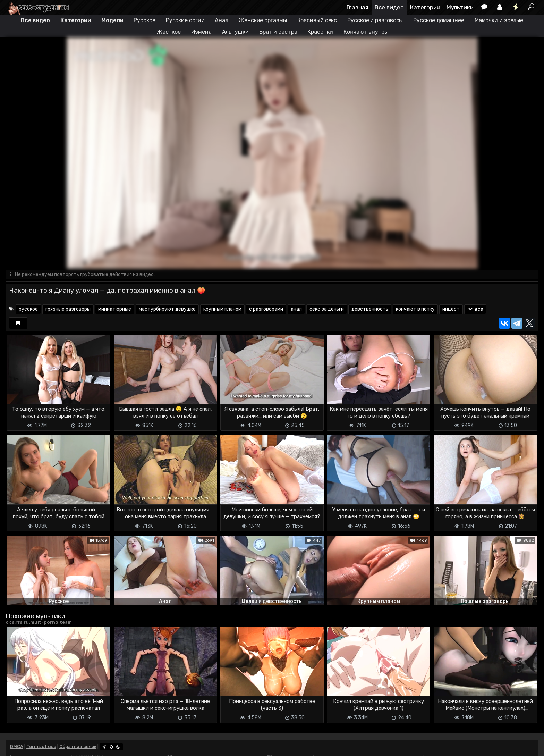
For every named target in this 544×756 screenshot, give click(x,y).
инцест (451, 309)
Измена (201, 32)
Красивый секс (317, 20)
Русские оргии (185, 20)
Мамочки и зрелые (499, 20)
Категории (425, 7)
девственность (370, 309)
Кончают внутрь (365, 32)
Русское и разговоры (375, 20)
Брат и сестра (278, 32)
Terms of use (41, 746)
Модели (112, 20)
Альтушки (235, 32)
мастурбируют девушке (167, 309)
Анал (222, 20)
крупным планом (222, 309)
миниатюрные (115, 309)
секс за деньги (327, 309)
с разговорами (266, 309)
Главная (358, 7)
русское (28, 309)
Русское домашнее (439, 20)
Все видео (389, 7)
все (475, 309)
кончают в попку (415, 309)
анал (296, 309)
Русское (144, 20)
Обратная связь (78, 746)
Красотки (320, 32)
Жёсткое (169, 32)
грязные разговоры (68, 309)
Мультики (460, 7)
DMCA (17, 746)
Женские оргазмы (263, 20)
